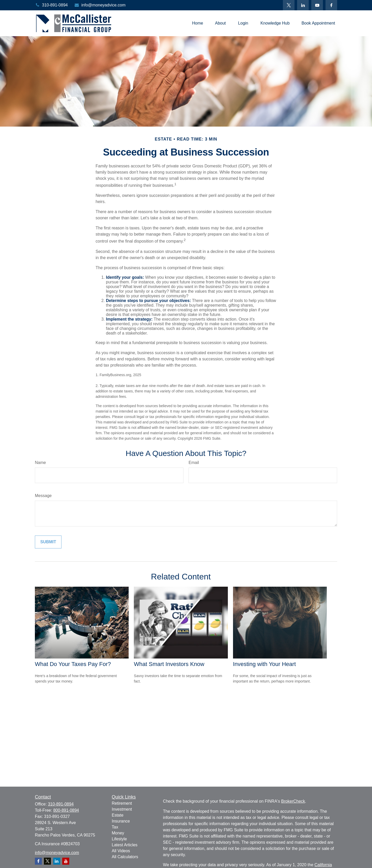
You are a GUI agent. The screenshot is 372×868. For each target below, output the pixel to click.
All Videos (121, 851)
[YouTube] (317, 5)
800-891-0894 (66, 810)
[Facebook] (331, 5)
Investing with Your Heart (264, 664)
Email (194, 463)
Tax (115, 827)
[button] (197, 23)
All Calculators (125, 857)
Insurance (121, 821)
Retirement (122, 803)
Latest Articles (125, 845)
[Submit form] (48, 542)
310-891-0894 (51, 5)
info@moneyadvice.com (100, 5)
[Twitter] (289, 5)
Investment (122, 809)
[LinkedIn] (303, 5)
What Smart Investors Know (169, 664)
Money (118, 833)
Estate (118, 815)
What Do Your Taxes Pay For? (73, 664)
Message (43, 496)
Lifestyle (119, 839)
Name (40, 463)
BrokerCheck (293, 801)
